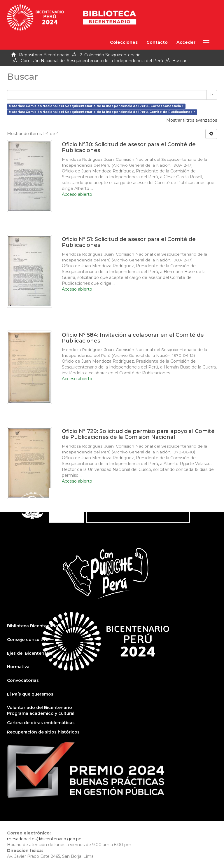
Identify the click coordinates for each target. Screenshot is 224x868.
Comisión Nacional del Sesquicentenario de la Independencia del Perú (92, 61)
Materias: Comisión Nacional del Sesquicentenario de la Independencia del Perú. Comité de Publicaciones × (102, 112)
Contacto (157, 42)
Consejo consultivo (28, 640)
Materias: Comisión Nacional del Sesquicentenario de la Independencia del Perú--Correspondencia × (96, 106)
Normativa (18, 667)
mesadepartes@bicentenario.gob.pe (44, 839)
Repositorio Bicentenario (44, 55)
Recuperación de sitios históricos (43, 732)
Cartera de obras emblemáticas (41, 723)
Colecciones (124, 42)
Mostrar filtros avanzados (192, 120)
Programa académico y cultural (41, 713)
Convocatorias (23, 680)
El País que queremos (30, 694)
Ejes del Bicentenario (30, 653)
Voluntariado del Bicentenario (40, 708)
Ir (212, 95)
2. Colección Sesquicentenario (110, 55)
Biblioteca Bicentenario (33, 626)
